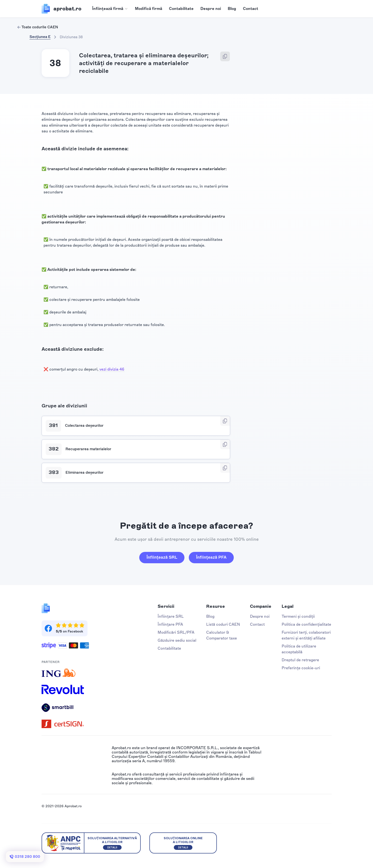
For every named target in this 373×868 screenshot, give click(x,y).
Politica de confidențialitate (306, 624)
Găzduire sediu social (177, 640)
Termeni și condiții (298, 616)
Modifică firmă (149, 9)
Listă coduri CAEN (223, 624)
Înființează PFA (211, 557)
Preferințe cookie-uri (301, 668)
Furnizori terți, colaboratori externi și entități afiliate (306, 635)
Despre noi (211, 9)
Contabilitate (181, 9)
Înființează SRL (162, 557)
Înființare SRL (171, 616)
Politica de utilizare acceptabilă (299, 649)
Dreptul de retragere (300, 660)
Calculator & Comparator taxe (222, 635)
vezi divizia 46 (112, 369)
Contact (251, 9)
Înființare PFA (170, 624)
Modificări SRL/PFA (176, 632)
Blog (232, 9)
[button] (110, 9)
